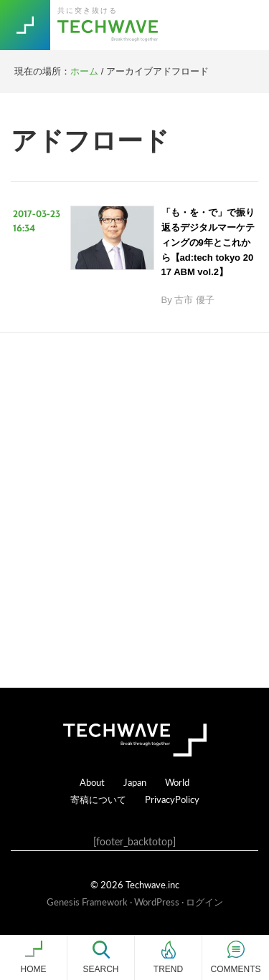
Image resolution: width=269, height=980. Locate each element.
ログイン (204, 902)
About (92, 782)
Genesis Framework (87, 902)
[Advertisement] (134, 510)
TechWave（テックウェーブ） (110, 25)
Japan (135, 782)
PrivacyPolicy (172, 799)
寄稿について (98, 799)
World (177, 782)
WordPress (157, 902)
